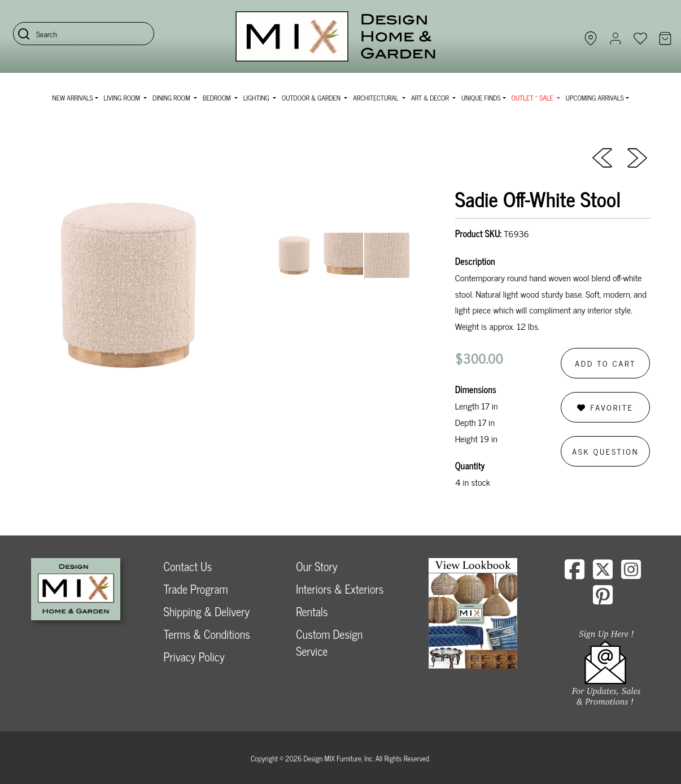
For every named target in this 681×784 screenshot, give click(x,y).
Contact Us (188, 566)
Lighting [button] (257, 98)
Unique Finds (481, 98)
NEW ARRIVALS (72, 98)
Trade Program (196, 589)
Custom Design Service (329, 643)
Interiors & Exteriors (340, 589)
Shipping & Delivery (207, 611)
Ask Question (605, 451)
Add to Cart (605, 363)
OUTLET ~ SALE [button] (533, 98)
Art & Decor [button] (431, 98)
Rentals (312, 611)
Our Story (317, 566)
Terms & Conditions (207, 634)
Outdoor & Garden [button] (312, 98)
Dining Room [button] (172, 98)
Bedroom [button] (218, 98)
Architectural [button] (377, 98)
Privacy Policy (194, 657)
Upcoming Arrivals (595, 98)
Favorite (605, 407)
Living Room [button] (123, 98)
